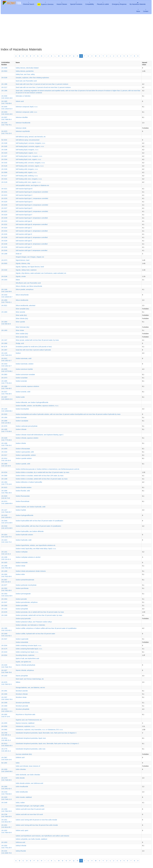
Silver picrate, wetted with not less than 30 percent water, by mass (37, 340)
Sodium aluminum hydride (24, 369)
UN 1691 (4, 691)
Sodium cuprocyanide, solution (26, 455)
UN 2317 (4, 455)
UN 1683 (4, 312)
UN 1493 (4, 330)
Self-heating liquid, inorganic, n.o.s (27, 150)
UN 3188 (4, 143)
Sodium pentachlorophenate (25, 580)
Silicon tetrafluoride (22, 300)
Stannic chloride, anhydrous (25, 670)
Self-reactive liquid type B (24, 189)
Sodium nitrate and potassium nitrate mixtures (31, 571)
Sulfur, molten (20, 803)
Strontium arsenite (22, 691)
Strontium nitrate (21, 697)
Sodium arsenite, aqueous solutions (27, 386)
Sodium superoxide (22, 639)
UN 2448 (4, 803)
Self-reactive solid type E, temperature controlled (32, 244)
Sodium (18, 353)
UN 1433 (4, 676)
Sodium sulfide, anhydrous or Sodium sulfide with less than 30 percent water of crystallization (46, 628)
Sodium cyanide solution (24, 458)
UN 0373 (4, 260)
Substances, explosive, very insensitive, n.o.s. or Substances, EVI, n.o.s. (39, 730)
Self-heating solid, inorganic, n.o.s (27, 169)
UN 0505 (4, 263)
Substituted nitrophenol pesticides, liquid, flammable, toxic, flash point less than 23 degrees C (46, 733)
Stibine (18, 682)
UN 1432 (4, 609)
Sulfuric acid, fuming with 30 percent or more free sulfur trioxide (36, 820)
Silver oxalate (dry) (22, 334)
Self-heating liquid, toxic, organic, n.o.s (28, 159)
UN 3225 (4, 202)
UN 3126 (4, 166)
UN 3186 (4, 150)
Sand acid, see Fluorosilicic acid (26, 81)
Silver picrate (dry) (22, 337)
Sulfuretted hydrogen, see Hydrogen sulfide (30, 806)
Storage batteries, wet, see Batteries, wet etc (30, 688)
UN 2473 (4, 378)
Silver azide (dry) (21, 315)
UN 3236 (4, 237)
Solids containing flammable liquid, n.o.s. (29, 649)
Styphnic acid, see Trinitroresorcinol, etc (29, 720)
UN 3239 (4, 218)
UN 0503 (4, 71)
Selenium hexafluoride (23, 123)
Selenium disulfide (22, 117)
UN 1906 (4, 343)
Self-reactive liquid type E (24, 208)
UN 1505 (4, 606)
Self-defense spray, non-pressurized (27, 140)
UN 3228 (4, 241)
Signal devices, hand (22, 260)
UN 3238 (4, 244)
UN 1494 (4, 417)
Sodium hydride (21, 510)
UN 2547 (4, 639)
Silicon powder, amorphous (25, 289)
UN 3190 (4, 169)
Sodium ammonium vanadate (25, 374)
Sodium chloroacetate (23, 449)
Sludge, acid (20, 343)
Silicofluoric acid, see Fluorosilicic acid (28, 283)
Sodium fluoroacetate (23, 496)
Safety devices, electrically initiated (27, 68)
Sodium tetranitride (22, 642)
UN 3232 (4, 224)
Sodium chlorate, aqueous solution (27, 438)
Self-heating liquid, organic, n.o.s (26, 153)
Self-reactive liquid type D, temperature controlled (32, 205)
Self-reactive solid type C (24, 228)
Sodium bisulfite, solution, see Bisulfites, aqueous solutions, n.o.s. (37, 406)
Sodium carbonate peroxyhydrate (27, 426)
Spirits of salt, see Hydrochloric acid (27, 658)
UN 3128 (4, 182)
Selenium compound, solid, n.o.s (26, 112)
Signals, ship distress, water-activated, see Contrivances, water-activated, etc (41, 273)
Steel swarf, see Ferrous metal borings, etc (30, 679)
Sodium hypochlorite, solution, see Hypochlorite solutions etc (36, 545)
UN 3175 (4, 649)
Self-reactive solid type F (24, 247)
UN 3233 (4, 198)
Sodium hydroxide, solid (24, 540)
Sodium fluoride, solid (23, 491)
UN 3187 (4, 156)
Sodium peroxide (21, 599)
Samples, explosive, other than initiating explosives (32, 78)
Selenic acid (20, 101)
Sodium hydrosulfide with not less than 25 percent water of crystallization (39, 521)
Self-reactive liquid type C (24, 195)
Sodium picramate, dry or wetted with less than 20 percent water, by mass (40, 612)
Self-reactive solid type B (24, 221)
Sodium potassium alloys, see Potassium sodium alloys (34, 622)
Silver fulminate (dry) (22, 327)
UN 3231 (4, 192)
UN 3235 (4, 205)
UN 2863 (4, 374)
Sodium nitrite (20, 574)
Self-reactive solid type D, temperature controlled (32, 237)
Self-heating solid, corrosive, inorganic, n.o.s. (30, 163)
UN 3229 (4, 215)
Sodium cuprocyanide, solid (25, 452)
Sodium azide (20, 397)
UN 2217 (4, 87)
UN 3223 (4, 195)
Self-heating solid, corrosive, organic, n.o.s (30, 166)
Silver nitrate (20, 330)
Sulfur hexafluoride (22, 787)
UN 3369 (4, 476)
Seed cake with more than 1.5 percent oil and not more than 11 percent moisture (42, 84)
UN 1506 (4, 694)
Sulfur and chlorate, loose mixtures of (28, 766)
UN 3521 (4, 305)
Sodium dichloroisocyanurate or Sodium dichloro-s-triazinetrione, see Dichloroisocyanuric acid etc (48, 469)
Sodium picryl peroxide (23, 619)
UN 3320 (4, 414)
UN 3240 (4, 250)
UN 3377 (4, 585)
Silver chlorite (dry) (22, 318)
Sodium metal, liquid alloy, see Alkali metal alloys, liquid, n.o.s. (36, 549)
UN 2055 (4, 723)
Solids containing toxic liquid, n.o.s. (27, 652)
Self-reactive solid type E (24, 241)
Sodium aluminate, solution (25, 364)
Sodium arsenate (21, 381)
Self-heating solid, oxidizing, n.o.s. (27, 176)
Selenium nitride (21, 128)
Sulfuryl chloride (21, 846)
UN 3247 (4, 602)
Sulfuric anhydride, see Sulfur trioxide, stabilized (31, 839)
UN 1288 (4, 254)
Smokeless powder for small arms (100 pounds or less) (34, 347)
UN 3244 (4, 645)
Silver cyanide (20, 322)
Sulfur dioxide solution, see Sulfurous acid (29, 783)
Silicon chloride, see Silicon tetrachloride (29, 286)
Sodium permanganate (23, 594)
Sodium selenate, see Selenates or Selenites (30, 625)
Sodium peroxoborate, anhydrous (27, 602)
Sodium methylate (22, 552)
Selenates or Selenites (23, 96)
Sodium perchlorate (22, 588)
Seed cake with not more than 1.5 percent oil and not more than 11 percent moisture (43, 87)
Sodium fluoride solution (24, 487)
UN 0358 (4, 726)
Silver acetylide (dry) (22, 309)
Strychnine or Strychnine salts (25, 714)
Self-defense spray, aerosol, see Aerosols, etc (31, 137)
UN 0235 (4, 612)
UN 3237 (4, 211)
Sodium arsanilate (22, 378)
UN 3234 (4, 231)
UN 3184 (4, 159)
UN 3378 (4, 426)
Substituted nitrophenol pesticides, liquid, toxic (31, 738)
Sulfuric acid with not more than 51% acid (29, 814)
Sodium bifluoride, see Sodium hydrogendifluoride (32, 402)
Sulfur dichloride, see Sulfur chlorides (28, 775)
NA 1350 (4, 763)
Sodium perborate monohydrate (26, 585)
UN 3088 (4, 172)
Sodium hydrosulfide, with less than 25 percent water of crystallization (38, 526)
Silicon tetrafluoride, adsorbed (25, 305)
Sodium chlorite (21, 443)
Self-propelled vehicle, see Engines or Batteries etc (32, 185)
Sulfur (18, 763)
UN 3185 (4, 146)
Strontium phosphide (22, 709)
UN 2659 (4, 449)
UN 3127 (4, 176)
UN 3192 (4, 163)
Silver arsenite (20, 312)
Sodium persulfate (22, 606)
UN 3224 (4, 228)
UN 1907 (4, 350)
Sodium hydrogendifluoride (24, 515)
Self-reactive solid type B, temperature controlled (32, 224)
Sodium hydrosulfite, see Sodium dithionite (30, 531)
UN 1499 (4, 571)
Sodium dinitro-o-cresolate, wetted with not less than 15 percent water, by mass (42, 479)
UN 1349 (4, 615)
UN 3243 (4, 652)
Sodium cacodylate (22, 421)
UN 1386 (4, 84)
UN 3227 (4, 208)
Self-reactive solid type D (24, 234)
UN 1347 (4, 340)
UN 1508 (4, 703)
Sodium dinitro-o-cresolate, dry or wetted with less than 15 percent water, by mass (42, 472)
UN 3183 (4, 153)
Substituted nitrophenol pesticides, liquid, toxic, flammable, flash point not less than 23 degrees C (47, 744)
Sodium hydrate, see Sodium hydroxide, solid (30, 507)
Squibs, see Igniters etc (23, 662)
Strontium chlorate (22, 694)
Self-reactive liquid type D (24, 202)
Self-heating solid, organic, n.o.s (26, 172)
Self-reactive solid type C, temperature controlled (32, 231)
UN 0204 (4, 655)
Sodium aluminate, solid (24, 358)
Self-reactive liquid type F (24, 215)
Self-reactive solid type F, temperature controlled (31, 250)
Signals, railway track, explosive (26, 270)
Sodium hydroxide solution (24, 535)
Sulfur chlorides (21, 769)
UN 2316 (4, 452)
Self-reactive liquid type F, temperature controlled (32, 218)
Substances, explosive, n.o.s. (25, 726)
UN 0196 (4, 276)
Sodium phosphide (22, 609)
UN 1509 (4, 706)
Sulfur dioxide (20, 778)
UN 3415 (4, 487)
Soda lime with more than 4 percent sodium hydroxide (33, 350)
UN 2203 (4, 280)
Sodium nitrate (20, 566)
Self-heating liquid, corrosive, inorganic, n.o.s (30, 143)
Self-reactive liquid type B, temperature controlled (32, 192)
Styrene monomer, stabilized (25, 723)
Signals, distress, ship (23, 263)
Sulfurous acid (20, 842)
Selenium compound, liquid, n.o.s (27, 107)
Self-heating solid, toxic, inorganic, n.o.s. (29, 179)
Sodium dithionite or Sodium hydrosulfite (29, 482)
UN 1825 (4, 563)
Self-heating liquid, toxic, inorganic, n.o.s (29, 156)
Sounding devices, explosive (25, 655)
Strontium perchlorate (23, 703)
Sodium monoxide (22, 563)
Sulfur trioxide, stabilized (24, 797)
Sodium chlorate (21, 429)
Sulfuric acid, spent (22, 830)
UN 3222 (4, 221)
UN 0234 (4, 472)
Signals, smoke (21, 276)
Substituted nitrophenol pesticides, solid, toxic (31, 749)
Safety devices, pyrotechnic (25, 71)
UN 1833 (4, 842)
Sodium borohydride (22, 409)
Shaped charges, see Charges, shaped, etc (30, 257)
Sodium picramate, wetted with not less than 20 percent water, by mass (39, 615)
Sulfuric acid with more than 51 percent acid (30, 809)
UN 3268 (4, 68)
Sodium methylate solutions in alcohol (28, 557)
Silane (18, 280)
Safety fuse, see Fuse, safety (25, 74)
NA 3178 (4, 347)
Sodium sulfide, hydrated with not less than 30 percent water (35, 634)
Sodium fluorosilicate (22, 501)
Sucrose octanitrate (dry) (24, 754)
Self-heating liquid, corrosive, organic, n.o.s (30, 146)
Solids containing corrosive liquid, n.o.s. (29, 645)
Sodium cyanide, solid (23, 464)
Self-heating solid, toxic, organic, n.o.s (28, 182)
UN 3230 (4, 247)
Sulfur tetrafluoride (22, 792)
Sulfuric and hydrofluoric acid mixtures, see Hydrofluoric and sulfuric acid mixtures (42, 836)
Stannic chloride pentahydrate (25, 665)
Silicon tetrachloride (22, 295)
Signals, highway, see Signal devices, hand (30, 267)
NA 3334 (4, 140)
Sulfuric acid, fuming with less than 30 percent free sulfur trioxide (37, 825)
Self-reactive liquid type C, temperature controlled (32, 198)
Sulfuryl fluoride (21, 851)
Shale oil (19, 254)
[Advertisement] (76, 31)
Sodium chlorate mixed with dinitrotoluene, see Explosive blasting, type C (40, 435)
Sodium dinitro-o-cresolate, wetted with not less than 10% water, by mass (40, 476)
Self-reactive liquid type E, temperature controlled (32, 211)
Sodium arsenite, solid (23, 392)
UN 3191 (4, 179)
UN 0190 (4, 78)
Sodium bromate (21, 417)
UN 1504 (4, 599)
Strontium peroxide (22, 706)
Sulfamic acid (20, 757)
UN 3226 (4, 234)
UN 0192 (4, 270)
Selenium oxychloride (23, 131)
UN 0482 (4, 730)
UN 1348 (4, 479)
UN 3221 (4, 189)
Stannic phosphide (22, 676)
